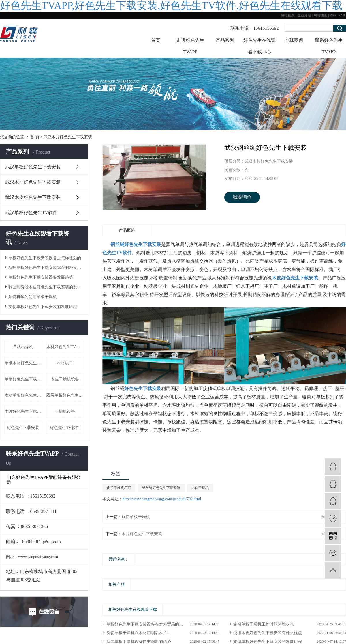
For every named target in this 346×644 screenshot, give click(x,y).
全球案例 (294, 40)
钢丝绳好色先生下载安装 (161, 488)
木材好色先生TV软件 (65, 347)
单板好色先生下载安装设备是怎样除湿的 (45, 258)
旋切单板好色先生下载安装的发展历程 (43, 307)
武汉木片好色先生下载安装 (68, 137)
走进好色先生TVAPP (190, 46)
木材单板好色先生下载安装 (23, 395)
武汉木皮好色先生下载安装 (33, 197)
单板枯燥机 (23, 347)
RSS (333, 15)
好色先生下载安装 (23, 428)
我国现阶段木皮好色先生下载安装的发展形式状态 (46, 287)
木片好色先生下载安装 (23, 411)
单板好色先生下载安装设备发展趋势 (41, 277)
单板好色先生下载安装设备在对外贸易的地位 (147, 624)
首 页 (35, 137)
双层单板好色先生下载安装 (65, 395)
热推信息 (288, 15)
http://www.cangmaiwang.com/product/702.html (162, 499)
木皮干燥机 (200, 488)
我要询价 (242, 197)
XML (342, 15)
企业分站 (304, 15)
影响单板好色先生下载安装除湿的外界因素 (46, 267)
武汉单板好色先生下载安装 (33, 167)
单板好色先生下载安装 (23, 379)
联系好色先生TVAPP (329, 46)
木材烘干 (65, 363)
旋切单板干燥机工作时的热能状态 (264, 624)
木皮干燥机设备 (65, 379)
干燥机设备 (65, 411)
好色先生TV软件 (65, 428)
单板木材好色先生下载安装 (23, 363)
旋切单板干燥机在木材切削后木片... (138, 633)
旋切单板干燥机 (136, 517)
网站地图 (320, 15)
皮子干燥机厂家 (119, 488)
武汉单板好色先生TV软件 (31, 213)
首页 (156, 40)
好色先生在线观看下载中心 (259, 46)
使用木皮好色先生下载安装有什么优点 (268, 633)
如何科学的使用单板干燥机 (33, 297)
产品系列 (225, 40)
